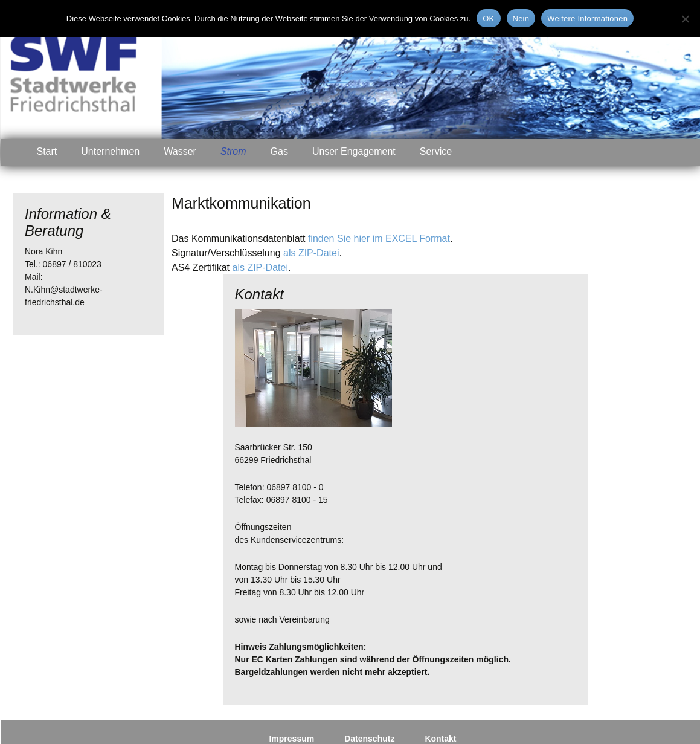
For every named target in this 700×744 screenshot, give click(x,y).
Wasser (180, 151)
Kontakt (440, 739)
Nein (521, 18)
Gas (279, 151)
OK (488, 18)
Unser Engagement (354, 151)
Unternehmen (110, 151)
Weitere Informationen (587, 18)
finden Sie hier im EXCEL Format (379, 238)
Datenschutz (369, 739)
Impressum (291, 739)
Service (436, 151)
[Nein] (685, 19)
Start (47, 151)
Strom (233, 151)
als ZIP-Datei (311, 253)
